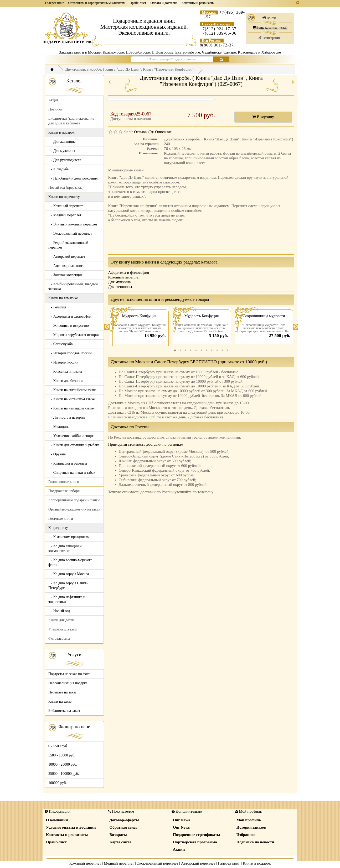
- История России (63, 362)
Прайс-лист (138, 3)
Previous (107, 327)
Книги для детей (61, 620)
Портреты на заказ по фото (69, 674)
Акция (53, 100)
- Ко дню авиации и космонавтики (65, 548)
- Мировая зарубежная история (74, 335)
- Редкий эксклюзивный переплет (68, 245)
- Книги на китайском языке (72, 399)
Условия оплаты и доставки (71, 827)
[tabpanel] (139, 327)
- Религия (57, 307)
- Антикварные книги (66, 266)
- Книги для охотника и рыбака (74, 445)
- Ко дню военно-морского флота (70, 562)
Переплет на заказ (62, 692)
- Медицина (59, 427)
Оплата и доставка (164, 3)
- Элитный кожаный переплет (73, 224)
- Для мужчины (62, 151)
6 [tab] (201, 350)
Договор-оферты (124, 820)
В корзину (263, 117)
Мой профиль (249, 820)
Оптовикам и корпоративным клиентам (97, 3)
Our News (181, 820)
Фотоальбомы (59, 638)
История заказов (251, 827)
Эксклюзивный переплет (157, 863)
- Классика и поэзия (65, 372)
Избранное (246, 835)
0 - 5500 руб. (58, 746)
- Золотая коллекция (65, 275)
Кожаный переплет (124, 277)
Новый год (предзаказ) (66, 188)
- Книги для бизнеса (66, 381)
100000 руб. (58, 783)
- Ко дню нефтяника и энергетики (67, 599)
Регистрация (269, 38)
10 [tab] (222, 350)
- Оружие (57, 454)
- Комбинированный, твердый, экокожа (73, 286)
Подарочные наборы (64, 491)
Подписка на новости (255, 842)
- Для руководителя (65, 160)
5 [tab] (196, 350)
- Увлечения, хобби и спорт (71, 436)
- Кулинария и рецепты (68, 463)
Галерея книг (54, 3)
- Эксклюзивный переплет (70, 233)
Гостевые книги (61, 519)
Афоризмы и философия (129, 272)
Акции (179, 849)
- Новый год (59, 611)
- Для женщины (62, 142)
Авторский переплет (198, 863)
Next (296, 327)
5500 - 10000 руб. (62, 755)
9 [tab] (217, 350)
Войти (269, 18)
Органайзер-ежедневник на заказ (74, 509)
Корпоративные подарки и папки (74, 500)
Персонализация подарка (68, 683)
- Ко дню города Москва (69, 574)
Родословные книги (64, 482)
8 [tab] (212, 350)
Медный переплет (119, 863)
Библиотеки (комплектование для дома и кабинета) (71, 121)
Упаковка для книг (63, 629)
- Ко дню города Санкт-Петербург (68, 585)
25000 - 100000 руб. (64, 774)
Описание (163, 132)
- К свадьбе (58, 169)
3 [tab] (186, 350)
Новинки (55, 109)
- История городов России (70, 353)
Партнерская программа (195, 842)
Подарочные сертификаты (197, 835)
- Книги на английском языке (72, 390)
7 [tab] (207, 350)
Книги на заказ (60, 701)
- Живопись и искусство (69, 326)
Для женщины (120, 287)
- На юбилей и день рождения (73, 178)
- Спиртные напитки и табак (72, 473)
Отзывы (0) (143, 132)
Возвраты (118, 835)
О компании (57, 820)
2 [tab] (180, 350)
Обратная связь (124, 827)
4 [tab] (191, 350)
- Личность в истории (66, 417)
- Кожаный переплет (66, 206)
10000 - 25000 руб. (63, 764)
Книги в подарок (257, 863)
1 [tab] (175, 350)
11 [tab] (228, 350)
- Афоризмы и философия (70, 316)
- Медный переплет (65, 215)
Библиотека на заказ (64, 711)
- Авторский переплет (67, 257)
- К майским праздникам (69, 537)
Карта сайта (120, 842)
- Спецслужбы (61, 344)
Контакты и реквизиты (198, 3)
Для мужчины (120, 282)
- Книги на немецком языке (71, 408)
